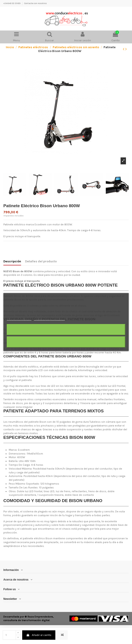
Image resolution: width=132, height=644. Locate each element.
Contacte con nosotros (36, 3)
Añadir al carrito (39, 635)
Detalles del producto (41, 261)
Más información (19, 318)
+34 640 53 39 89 (12, 3)
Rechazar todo (66, 330)
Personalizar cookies (49, 318)
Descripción (12, 261)
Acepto (66, 342)
